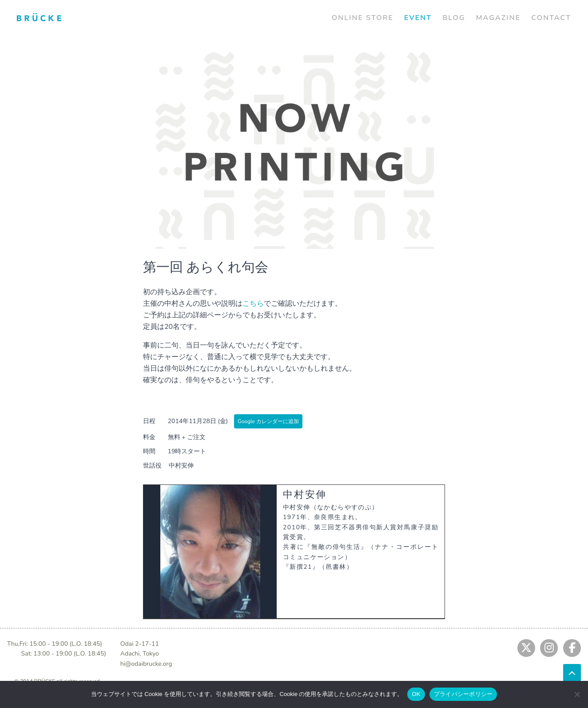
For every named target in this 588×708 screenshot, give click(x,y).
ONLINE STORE (363, 18)
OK (416, 694)
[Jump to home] (39, 17)
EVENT (418, 18)
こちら (253, 304)
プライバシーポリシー (463, 694)
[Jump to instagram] (549, 648)
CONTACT (551, 18)
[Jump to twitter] (526, 648)
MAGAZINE (498, 18)
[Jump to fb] (572, 648)
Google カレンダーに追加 (268, 421)
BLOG (454, 18)
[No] (577, 694)
